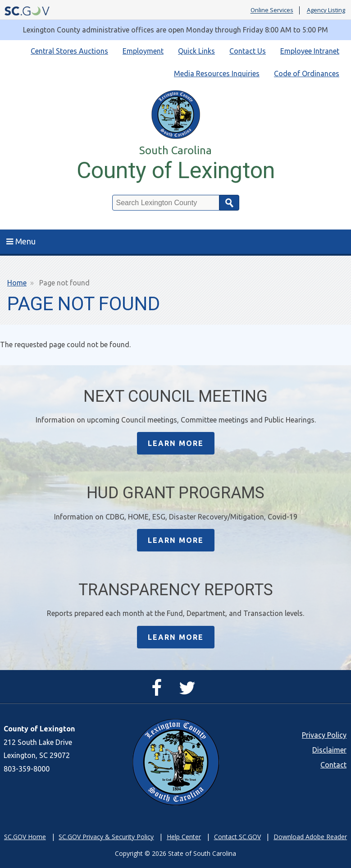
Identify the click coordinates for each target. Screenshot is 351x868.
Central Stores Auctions (69, 51)
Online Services (272, 10)
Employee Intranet (310, 51)
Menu (21, 241)
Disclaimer (329, 750)
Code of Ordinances (307, 73)
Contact (333, 765)
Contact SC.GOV (237, 837)
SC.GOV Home (25, 837)
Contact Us (248, 51)
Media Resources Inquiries (217, 73)
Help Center (184, 837)
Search (229, 203)
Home (17, 283)
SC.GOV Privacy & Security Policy (106, 837)
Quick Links (196, 51)
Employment (143, 51)
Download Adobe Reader (310, 837)
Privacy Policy (324, 735)
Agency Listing (326, 10)
